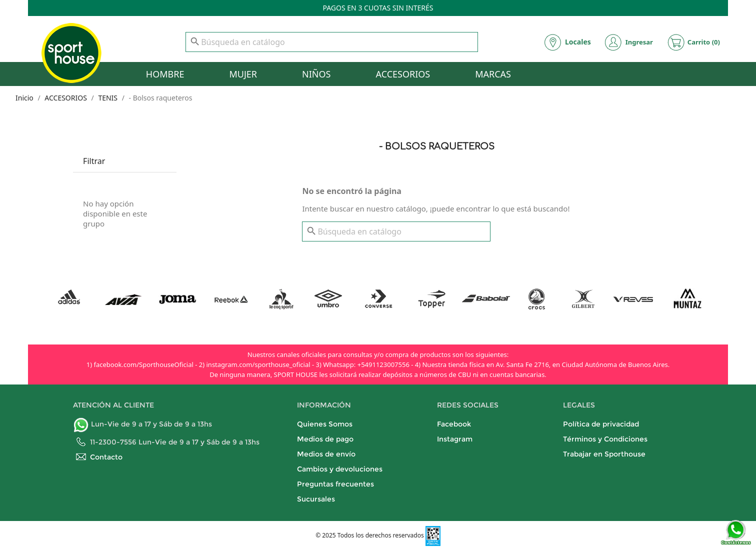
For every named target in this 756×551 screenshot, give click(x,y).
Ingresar (639, 42)
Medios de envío (326, 454)
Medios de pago (325, 439)
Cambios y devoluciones (340, 469)
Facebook (454, 424)
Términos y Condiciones (605, 439)
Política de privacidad (601, 424)
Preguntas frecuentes (335, 484)
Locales (578, 42)
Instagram (455, 439)
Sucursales (316, 499)
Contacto (106, 457)
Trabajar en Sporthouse (604, 454)
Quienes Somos (325, 424)
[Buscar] (332, 42)
